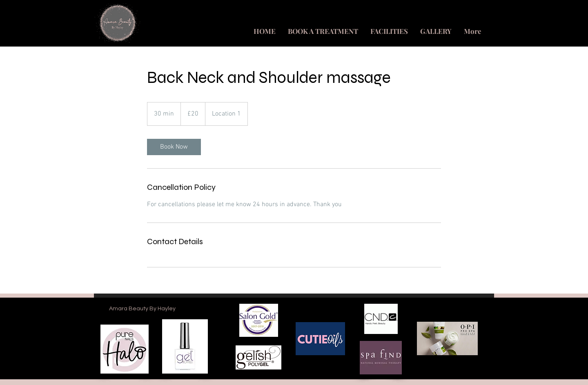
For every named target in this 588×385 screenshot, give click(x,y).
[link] (174, 147)
